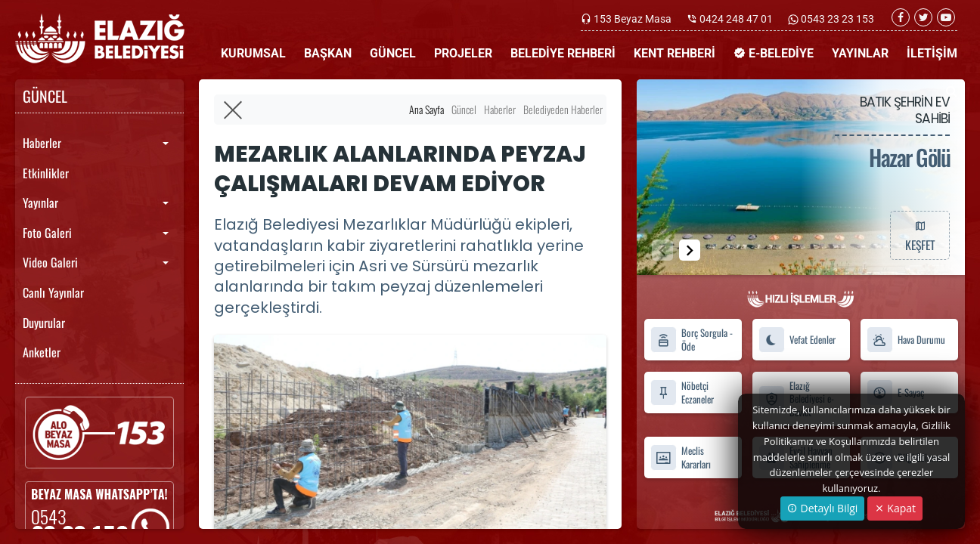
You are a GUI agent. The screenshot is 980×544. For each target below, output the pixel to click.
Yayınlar (40, 202)
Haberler (42, 143)
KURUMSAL (253, 53)
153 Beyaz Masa (633, 19)
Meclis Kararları (681, 458)
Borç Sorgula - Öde (692, 340)
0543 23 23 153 (836, 19)
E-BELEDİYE (774, 53)
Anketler (42, 352)
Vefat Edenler (797, 340)
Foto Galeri (47, 233)
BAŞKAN (328, 53)
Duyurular (44, 323)
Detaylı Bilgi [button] (822, 508)
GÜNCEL (393, 53)
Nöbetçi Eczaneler (682, 392)
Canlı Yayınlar (53, 292)
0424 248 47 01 (736, 19)
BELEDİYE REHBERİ (563, 53)
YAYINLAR (860, 53)
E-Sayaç (895, 393)
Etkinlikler (46, 173)
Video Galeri (50, 262)
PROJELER (463, 53)
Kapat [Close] (895, 508)
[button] (690, 250)
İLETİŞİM (932, 53)
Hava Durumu (906, 340)
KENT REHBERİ (675, 53)
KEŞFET (920, 235)
